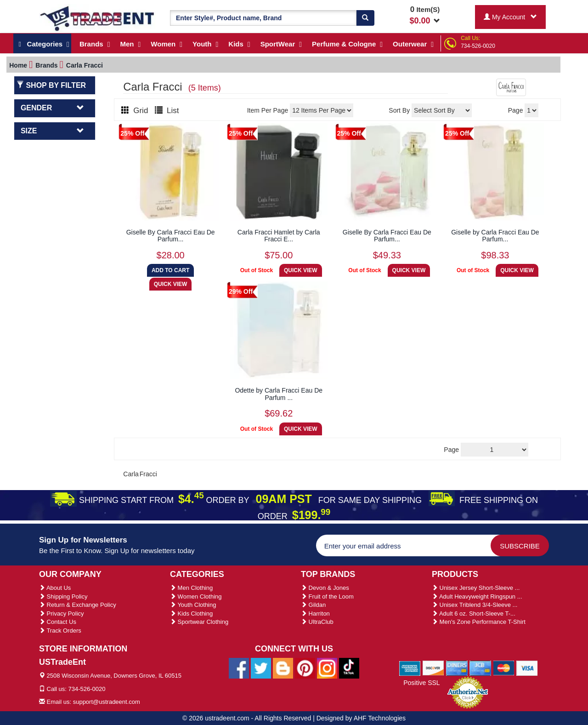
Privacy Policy (62, 614)
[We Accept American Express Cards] (410, 668)
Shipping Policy (63, 597)
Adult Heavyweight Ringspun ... (477, 597)
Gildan (313, 605)
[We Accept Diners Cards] (457, 668)
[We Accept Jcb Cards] (480, 668)
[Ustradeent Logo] (98, 18)
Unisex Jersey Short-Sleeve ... (476, 588)
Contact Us (58, 622)
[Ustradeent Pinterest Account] (305, 668)
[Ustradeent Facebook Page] (239, 668)
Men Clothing (191, 588)
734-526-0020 (478, 46)
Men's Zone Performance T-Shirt (479, 622)
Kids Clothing (191, 614)
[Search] (365, 18)
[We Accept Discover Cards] (433, 668)
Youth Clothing (193, 605)
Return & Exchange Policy (78, 605)
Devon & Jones (325, 588)
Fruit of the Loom (327, 597)
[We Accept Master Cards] (504, 668)
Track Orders (60, 631)
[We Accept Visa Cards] (527, 668)
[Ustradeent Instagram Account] (327, 668)
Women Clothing (196, 597)
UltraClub (317, 622)
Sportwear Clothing (199, 622)
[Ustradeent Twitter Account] (261, 668)
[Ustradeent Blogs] (283, 668)
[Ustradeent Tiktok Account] (349, 668)
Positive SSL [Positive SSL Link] (421, 683)
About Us (55, 588)
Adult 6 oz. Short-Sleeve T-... (474, 614)
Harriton (315, 614)
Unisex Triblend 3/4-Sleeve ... (475, 605)
